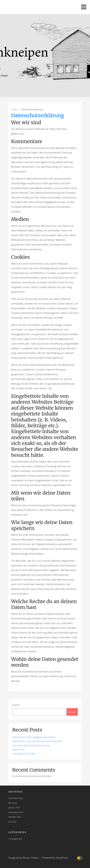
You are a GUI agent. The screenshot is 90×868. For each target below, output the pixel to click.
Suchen (16, 705)
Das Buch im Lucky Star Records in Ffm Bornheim (38, 741)
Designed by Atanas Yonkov (24, 858)
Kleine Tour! (18, 749)
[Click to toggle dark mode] (80, 858)
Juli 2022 (12, 822)
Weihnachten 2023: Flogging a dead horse (34, 737)
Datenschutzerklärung (38, 115)
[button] (84, 7)
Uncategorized (15, 839)
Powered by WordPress (55, 858)
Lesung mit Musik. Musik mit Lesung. (31, 745)
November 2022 (16, 812)
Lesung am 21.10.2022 (24, 754)
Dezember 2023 (16, 798)
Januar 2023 (14, 807)
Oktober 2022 (15, 817)
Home (14, 109)
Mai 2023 (13, 803)
